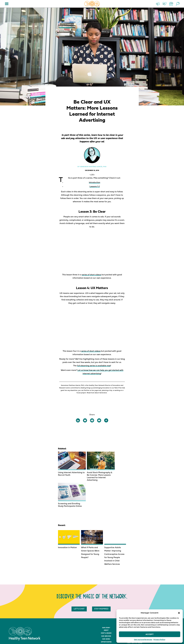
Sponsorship (106, 632)
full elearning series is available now (94, 366)
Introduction (95, 183)
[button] (179, 613)
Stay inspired (102, 581)
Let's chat (79, 581)
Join (163, 603)
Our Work (106, 611)
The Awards (106, 635)
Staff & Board (106, 605)
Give (165, 4)
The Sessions (106, 629)
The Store (135, 603)
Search (178, 4)
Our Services (106, 608)
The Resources (135, 600)
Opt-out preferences (143, 640)
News (171, 4)
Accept (150, 634)
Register (106, 626)
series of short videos (91, 275)
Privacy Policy (159, 640)
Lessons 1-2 (95, 187)
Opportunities (106, 614)
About (106, 602)
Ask (158, 4)
